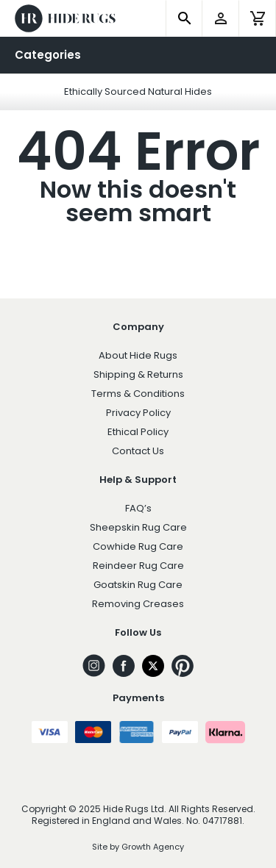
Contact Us (138, 451)
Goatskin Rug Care (138, 585)
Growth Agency (153, 847)
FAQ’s (138, 508)
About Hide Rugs (138, 355)
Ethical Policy (138, 432)
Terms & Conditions (138, 394)
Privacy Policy (138, 413)
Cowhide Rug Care (138, 546)
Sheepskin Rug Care (138, 527)
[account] (221, 18)
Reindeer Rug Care (138, 566)
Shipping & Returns (138, 374)
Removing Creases (138, 604)
